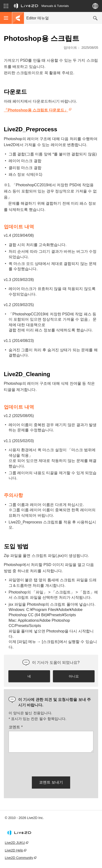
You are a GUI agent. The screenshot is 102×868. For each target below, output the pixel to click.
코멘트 (16, 727)
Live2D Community (19, 858)
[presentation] (45, 764)
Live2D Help (14, 850)
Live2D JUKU (15, 843)
